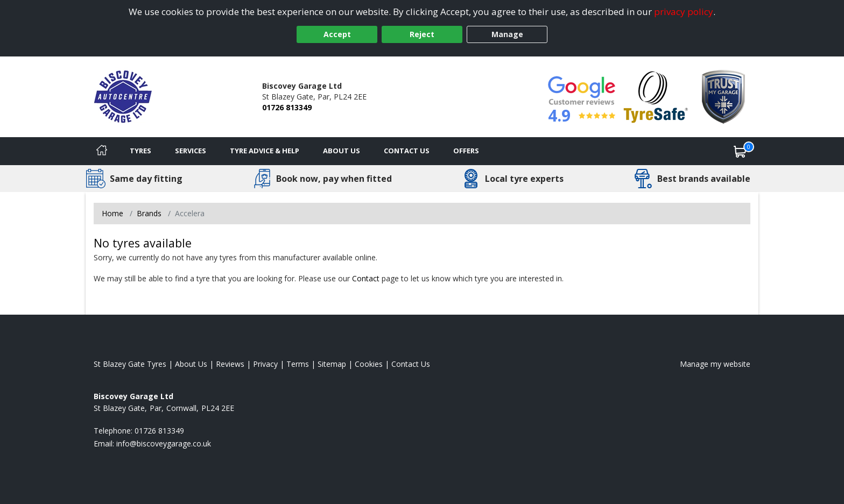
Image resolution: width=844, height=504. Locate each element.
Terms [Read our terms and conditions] (298, 364)
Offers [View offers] (466, 151)
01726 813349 (287, 107)
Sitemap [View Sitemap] (332, 364)
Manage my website (715, 364)
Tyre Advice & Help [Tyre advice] (265, 151)
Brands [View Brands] (149, 213)
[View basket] (740, 151)
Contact (366, 278)
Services (191, 151)
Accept (337, 34)
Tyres (140, 151)
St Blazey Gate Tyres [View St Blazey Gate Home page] (130, 364)
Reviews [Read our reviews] (230, 364)
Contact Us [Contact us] (407, 151)
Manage (507, 34)
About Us (342, 151)
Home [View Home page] (112, 213)
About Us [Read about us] (191, 364)
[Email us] (164, 443)
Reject (422, 34)
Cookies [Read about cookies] (369, 364)
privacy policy (684, 12)
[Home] (102, 151)
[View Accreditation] (656, 96)
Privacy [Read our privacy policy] (265, 364)
